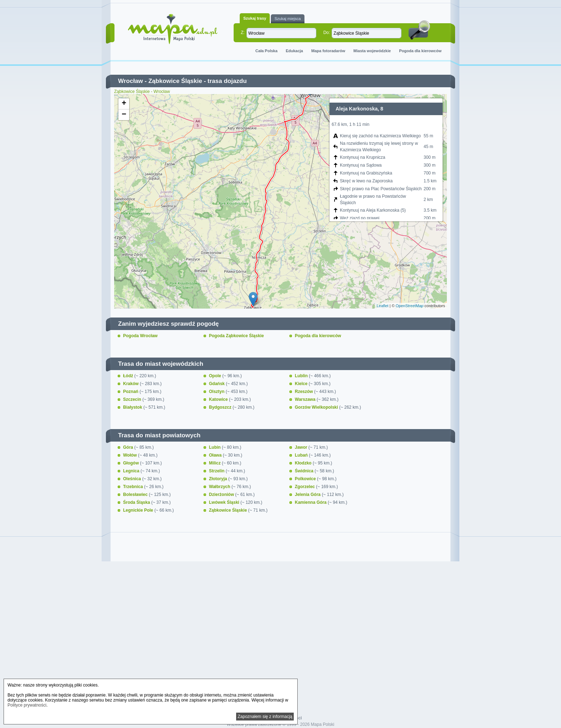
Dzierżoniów (222, 495)
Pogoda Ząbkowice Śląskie (236, 336)
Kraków (131, 384)
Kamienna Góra (311, 502)
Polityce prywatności (27, 705)
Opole (216, 376)
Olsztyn (217, 392)
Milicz (215, 463)
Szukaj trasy (255, 18)
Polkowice (306, 479)
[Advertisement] (280, 625)
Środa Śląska (137, 502)
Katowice (219, 399)
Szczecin (133, 399)
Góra (129, 447)
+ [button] (124, 104)
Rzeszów (304, 392)
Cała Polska (267, 51)
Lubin (215, 447)
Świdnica (305, 471)
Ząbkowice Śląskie (175, 81)
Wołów (131, 455)
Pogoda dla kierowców (420, 51)
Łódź (129, 376)
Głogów (131, 463)
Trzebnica (134, 487)
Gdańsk (217, 384)
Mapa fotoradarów (328, 51)
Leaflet (383, 306)
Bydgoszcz (221, 407)
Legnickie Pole (139, 510)
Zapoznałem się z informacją (265, 717)
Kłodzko (304, 463)
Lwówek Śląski (225, 502)
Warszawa (306, 399)
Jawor (302, 447)
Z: (243, 33)
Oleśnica (133, 479)
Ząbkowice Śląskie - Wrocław (142, 92)
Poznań (131, 392)
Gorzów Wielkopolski (317, 407)
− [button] (124, 115)
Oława (216, 455)
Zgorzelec (305, 487)
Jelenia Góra (308, 495)
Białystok (133, 407)
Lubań (302, 455)
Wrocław (131, 81)
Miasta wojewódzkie (372, 51)
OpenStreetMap (410, 306)
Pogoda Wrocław (140, 336)
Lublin (302, 376)
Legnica (132, 471)
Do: (327, 33)
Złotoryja (219, 479)
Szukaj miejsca (287, 19)
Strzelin (217, 471)
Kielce (302, 384)
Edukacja (294, 51)
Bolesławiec (136, 495)
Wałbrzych (220, 487)
